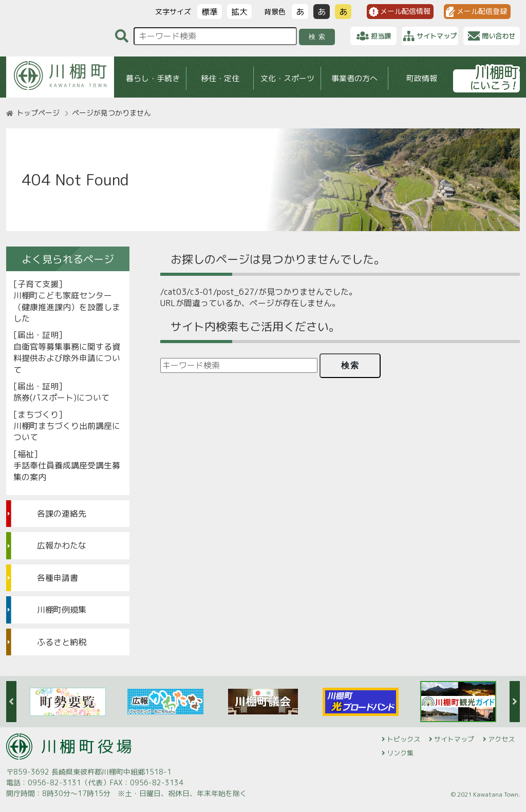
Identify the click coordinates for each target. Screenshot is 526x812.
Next (515, 702)
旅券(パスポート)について (61, 398)
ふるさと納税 (62, 642)
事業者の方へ (354, 78)
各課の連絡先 (62, 514)
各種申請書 (58, 578)
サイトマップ (454, 739)
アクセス (501, 739)
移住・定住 (220, 78)
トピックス (403, 739)
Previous (11, 702)
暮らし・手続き (153, 78)
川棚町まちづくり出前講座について (67, 431)
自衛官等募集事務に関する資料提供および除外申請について (67, 358)
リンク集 (400, 753)
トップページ (38, 113)
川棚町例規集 (62, 610)
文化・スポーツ (287, 78)
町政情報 (422, 78)
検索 (319, 37)
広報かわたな (62, 545)
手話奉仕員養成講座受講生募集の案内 (67, 471)
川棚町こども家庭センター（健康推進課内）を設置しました (67, 307)
